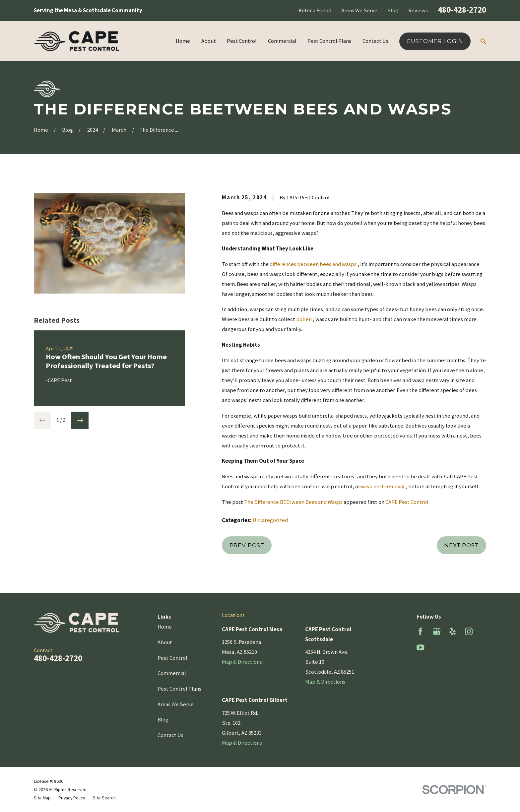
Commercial (172, 673)
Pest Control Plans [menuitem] (329, 41)
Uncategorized (270, 520)
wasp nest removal (382, 486)
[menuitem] (42, 798)
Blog (393, 10)
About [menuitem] (209, 41)
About (165, 642)
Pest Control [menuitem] (242, 41)
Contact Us (170, 735)
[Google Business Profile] (437, 631)
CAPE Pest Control (407, 502)
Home (165, 627)
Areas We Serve (359, 10)
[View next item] (80, 420)
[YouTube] (420, 647)
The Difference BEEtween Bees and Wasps (293, 502)
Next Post (461, 545)
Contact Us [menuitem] (375, 41)
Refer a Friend (315, 10)
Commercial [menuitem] (282, 41)
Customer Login (435, 41)
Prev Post (247, 545)
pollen (304, 319)
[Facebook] (420, 631)
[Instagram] (469, 631)
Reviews (418, 10)
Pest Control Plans (179, 689)
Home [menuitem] (183, 41)
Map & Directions (242, 662)
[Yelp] (453, 631)
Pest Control (172, 658)
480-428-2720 (462, 10)
